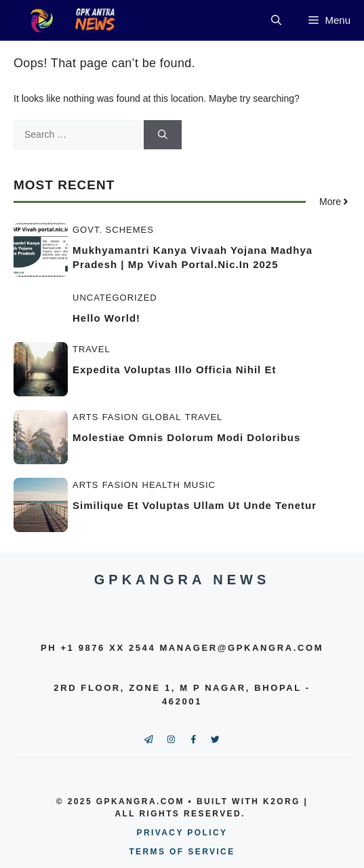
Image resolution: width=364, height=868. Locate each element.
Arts (85, 417)
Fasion (121, 417)
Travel (92, 349)
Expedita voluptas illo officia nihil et (174, 370)
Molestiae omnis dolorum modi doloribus (186, 437)
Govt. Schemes (113, 230)
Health (161, 485)
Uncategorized (115, 298)
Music (200, 485)
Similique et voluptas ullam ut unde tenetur (195, 505)
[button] (276, 20)
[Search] (163, 135)
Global (162, 417)
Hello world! (106, 318)
